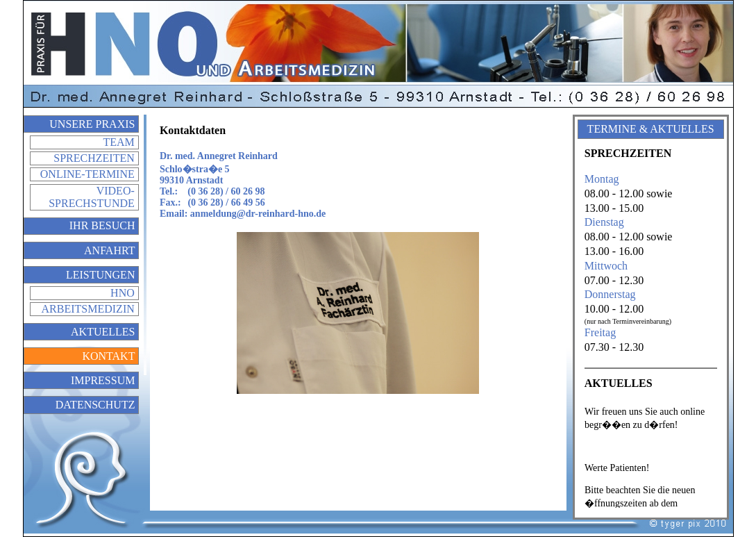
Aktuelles (103, 332)
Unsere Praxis (92, 124)
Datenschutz (95, 405)
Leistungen (101, 275)
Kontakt (108, 356)
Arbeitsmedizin (88, 309)
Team (118, 142)
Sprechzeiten (94, 158)
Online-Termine (87, 174)
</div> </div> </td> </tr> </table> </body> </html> (650, 454)
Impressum (103, 380)
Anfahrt (109, 250)
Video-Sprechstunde (92, 197)
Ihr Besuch (102, 225)
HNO (123, 293)
